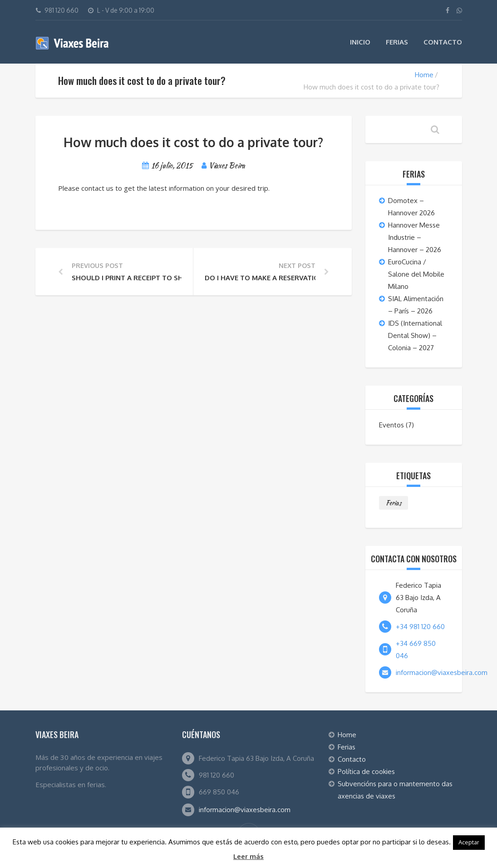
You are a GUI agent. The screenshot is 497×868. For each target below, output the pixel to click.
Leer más (248, 856)
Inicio (360, 42)
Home (424, 75)
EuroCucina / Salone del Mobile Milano (416, 274)
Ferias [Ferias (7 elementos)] (394, 503)
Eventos (391, 425)
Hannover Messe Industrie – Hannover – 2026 (415, 237)
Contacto (443, 42)
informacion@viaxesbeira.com (442, 672)
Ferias (397, 42)
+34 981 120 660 (420, 627)
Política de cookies (366, 771)
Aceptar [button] (469, 842)
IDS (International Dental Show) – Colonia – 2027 (415, 335)
